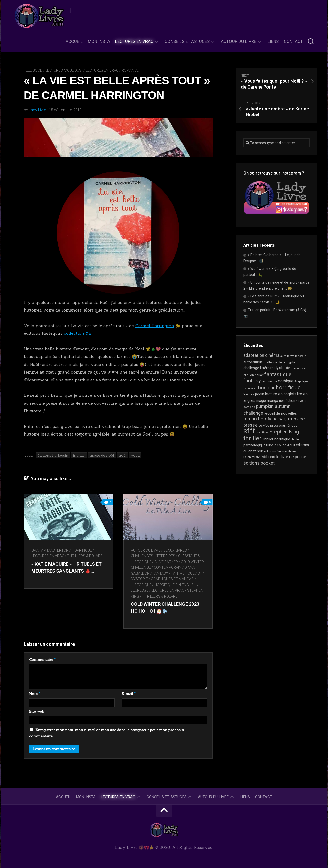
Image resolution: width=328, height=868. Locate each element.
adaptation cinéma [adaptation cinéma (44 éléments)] (261, 355)
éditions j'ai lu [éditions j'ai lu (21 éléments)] (274, 451)
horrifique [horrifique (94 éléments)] (288, 387)
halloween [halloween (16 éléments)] (250, 388)
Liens (273, 41)
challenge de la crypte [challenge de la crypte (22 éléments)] (279, 362)
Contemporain (168, 567)
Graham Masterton (50, 550)
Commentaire (42, 660)
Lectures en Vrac (134, 41)
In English (187, 585)
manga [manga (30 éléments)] (272, 401)
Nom (35, 694)
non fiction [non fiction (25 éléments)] (287, 401)
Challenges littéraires (153, 556)
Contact (293, 41)
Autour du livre (239, 41)
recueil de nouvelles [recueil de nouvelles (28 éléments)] (280, 413)
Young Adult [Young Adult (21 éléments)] (286, 445)
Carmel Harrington (155, 326)
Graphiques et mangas (172, 579)
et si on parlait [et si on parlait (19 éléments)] (253, 375)
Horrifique (82, 550)
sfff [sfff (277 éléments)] (249, 431)
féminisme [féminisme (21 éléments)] (269, 381)
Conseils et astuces (187, 41)
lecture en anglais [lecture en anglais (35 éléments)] (281, 394)
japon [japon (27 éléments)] (260, 394)
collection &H (78, 333)
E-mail (129, 694)
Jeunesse (140, 590)
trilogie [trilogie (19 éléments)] (271, 445)
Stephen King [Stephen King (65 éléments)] (284, 432)
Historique (141, 585)
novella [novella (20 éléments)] (301, 401)
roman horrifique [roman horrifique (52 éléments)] (260, 419)
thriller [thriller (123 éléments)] (252, 438)
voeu (135, 455)
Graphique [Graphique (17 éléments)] (301, 381)
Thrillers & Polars (85, 556)
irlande (79, 455)
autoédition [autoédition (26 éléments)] (253, 362)
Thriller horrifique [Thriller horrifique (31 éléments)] (276, 439)
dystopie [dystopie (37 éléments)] (282, 368)
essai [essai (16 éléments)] (303, 368)
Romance (130, 70)
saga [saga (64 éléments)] (284, 419)
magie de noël (102, 455)
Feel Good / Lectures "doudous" (53, 70)
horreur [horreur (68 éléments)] (266, 388)
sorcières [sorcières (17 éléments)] (262, 432)
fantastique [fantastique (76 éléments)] (278, 374)
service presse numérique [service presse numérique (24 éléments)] (278, 425)
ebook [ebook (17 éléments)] (295, 368)
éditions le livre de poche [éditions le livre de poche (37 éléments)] (283, 457)
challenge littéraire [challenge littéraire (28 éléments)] (258, 368)
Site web (37, 711)
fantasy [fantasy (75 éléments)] (252, 381)
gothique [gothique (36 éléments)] (286, 381)
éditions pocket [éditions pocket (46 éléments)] (259, 463)
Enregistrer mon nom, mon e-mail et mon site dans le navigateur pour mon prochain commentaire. (106, 733)
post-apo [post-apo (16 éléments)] (249, 407)
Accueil (74, 41)
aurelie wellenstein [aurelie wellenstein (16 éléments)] (293, 356)
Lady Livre (38, 110)
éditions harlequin (53, 455)
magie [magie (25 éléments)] (261, 401)
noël (123, 455)
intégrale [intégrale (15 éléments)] (249, 395)
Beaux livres (175, 550)
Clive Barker (166, 562)
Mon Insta (99, 41)
